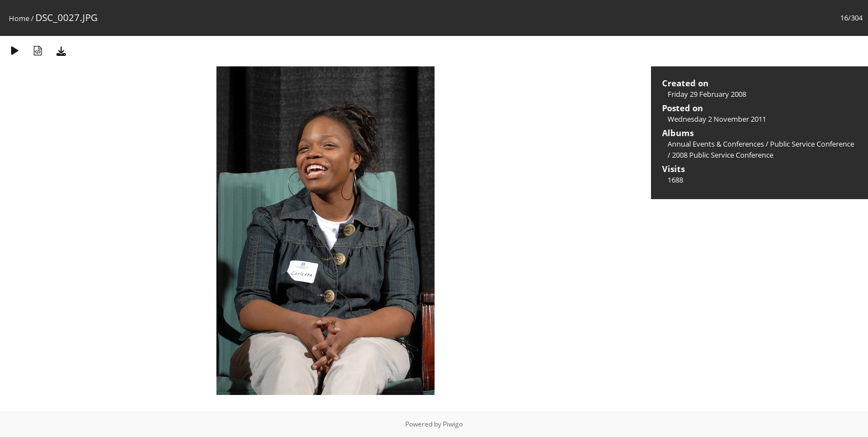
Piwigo (453, 424)
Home (19, 18)
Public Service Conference (812, 144)
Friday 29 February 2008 (707, 94)
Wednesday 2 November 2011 (717, 119)
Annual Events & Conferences (716, 144)
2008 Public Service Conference (723, 155)
